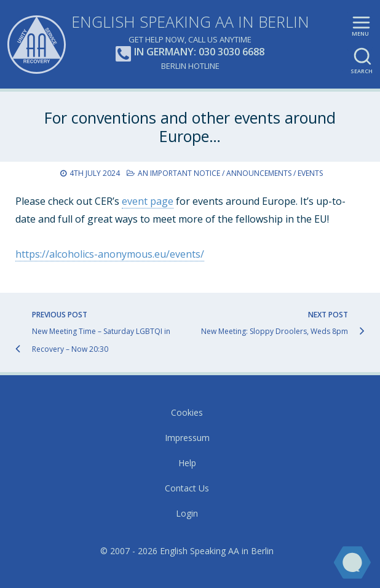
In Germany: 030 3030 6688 (190, 53)
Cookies (187, 412)
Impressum (187, 438)
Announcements (259, 173)
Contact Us (187, 488)
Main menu (361, 31)
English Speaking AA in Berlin (190, 22)
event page (148, 201)
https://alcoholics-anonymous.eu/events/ (110, 254)
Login (187, 513)
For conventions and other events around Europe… (190, 127)
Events (310, 173)
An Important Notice (179, 173)
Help (187, 463)
